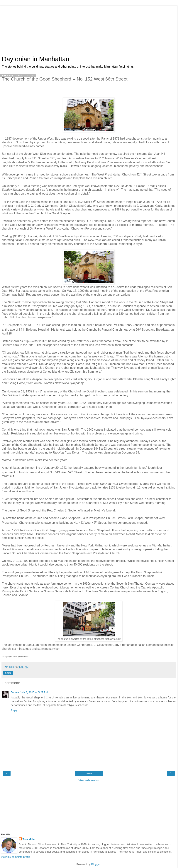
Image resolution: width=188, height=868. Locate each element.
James (15, 692)
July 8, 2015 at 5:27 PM (34, 692)
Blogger (96, 864)
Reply (14, 710)
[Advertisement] (89, 29)
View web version (89, 780)
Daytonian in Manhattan (36, 59)
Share (8, 673)
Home (89, 773)
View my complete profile (16, 857)
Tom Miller (29, 839)
